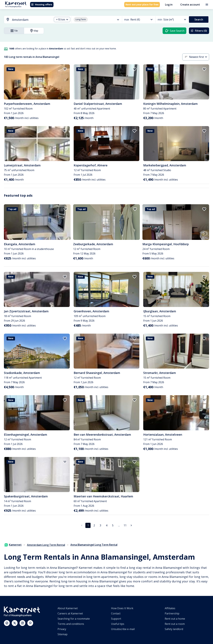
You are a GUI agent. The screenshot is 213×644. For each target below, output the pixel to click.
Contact (116, 613)
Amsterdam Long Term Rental (46, 545)
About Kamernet (68, 608)
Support (116, 619)
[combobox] (26, 20)
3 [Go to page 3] (100, 525)
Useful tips (118, 624)
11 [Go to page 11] (125, 525)
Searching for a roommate (74, 619)
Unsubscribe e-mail (123, 629)
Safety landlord (174, 629)
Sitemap (63, 634)
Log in (169, 5)
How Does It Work (122, 608)
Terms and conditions (71, 624)
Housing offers (42, 4)
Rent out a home (175, 619)
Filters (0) (199, 31)
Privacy (62, 629)
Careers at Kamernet (70, 613)
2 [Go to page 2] (94, 525)
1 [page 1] (88, 525)
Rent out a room (175, 624)
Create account (190, 5)
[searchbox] (31, 20)
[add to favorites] (65, 69)
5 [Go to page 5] (113, 525)
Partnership (172, 613)
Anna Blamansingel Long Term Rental (94, 545)
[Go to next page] (131, 525)
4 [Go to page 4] (107, 525)
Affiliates (170, 608)
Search (199, 20)
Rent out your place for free (142, 4)
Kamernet (13, 545)
